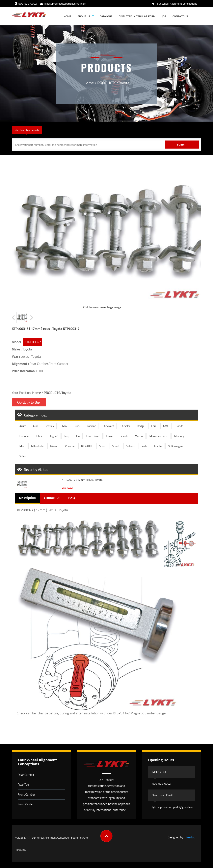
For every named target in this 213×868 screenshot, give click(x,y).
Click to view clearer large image (102, 307)
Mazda (139, 436)
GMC (166, 426)
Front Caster (26, 804)
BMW (64, 426)
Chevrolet (108, 426)
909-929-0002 (26, 4)
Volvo (23, 456)
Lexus (110, 436)
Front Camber (27, 794)
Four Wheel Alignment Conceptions (175, 4)
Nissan (54, 446)
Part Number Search (27, 130)
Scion (102, 446)
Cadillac (91, 426)
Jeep (67, 436)
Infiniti (40, 436)
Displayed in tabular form (137, 16)
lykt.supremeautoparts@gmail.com (63, 4)
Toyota (124, 83)
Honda (179, 426)
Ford (154, 426)
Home (67, 16)
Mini (22, 446)
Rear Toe (23, 785)
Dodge (141, 426)
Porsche (70, 446)
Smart (116, 446)
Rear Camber (26, 775)
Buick (77, 426)
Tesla (144, 446)
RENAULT (87, 446)
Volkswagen (175, 446)
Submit (182, 144)
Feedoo (191, 837)
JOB (164, 16)
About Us (84, 16)
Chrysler (125, 426)
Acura (23, 426)
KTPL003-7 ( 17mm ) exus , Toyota (82, 480)
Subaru (130, 446)
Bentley (49, 426)
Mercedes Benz (158, 436)
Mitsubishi (37, 446)
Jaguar (54, 436)
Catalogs (106, 16)
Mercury (179, 436)
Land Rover (93, 436)
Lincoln (124, 436)
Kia (78, 436)
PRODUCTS (107, 83)
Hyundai (24, 436)
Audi (35, 426)
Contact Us (180, 16)
